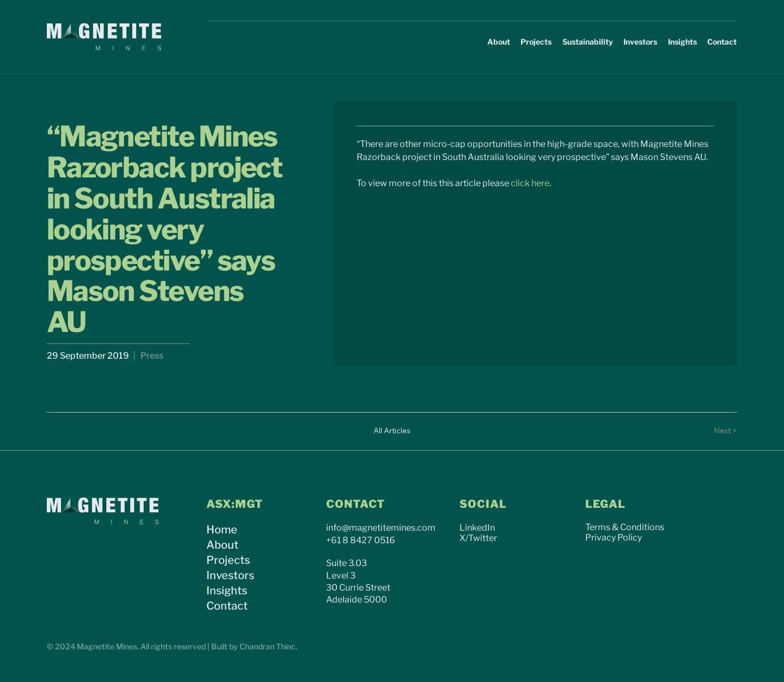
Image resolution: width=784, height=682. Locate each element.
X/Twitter (478, 538)
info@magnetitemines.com (381, 528)
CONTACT (356, 504)
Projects (228, 560)
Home (222, 530)
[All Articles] (392, 431)
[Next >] (715, 431)
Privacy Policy (614, 537)
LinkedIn (477, 528)
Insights (227, 591)
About (222, 545)
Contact (227, 606)
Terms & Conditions (625, 527)
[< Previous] (69, 431)
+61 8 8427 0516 (361, 540)
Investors (230, 575)
